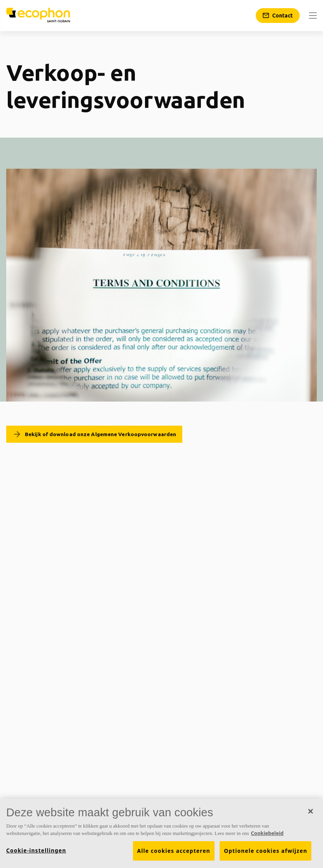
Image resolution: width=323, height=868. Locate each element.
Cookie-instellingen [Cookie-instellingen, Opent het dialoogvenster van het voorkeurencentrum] (36, 854)
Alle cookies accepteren (174, 854)
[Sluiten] (311, 814)
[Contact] (278, 16)
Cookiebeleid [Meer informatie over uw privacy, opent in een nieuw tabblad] (267, 837)
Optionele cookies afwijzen (265, 854)
